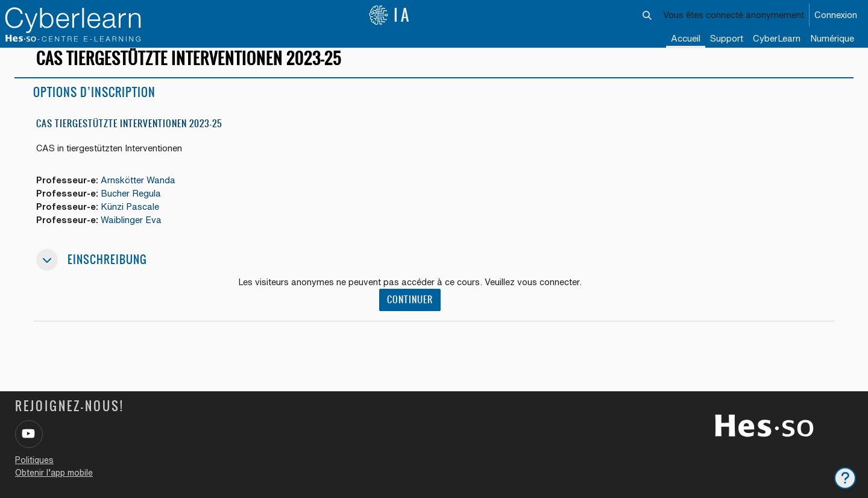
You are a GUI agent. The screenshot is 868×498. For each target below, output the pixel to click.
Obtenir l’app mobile (54, 473)
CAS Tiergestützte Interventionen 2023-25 (129, 134)
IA (390, 15)
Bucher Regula (133, 205)
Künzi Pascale (132, 218)
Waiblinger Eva (133, 232)
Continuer (410, 312)
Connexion (836, 15)
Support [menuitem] (727, 38)
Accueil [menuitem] (686, 38)
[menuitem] (777, 39)
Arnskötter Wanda (140, 191)
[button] (648, 15)
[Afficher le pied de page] (845, 478)
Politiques (34, 460)
